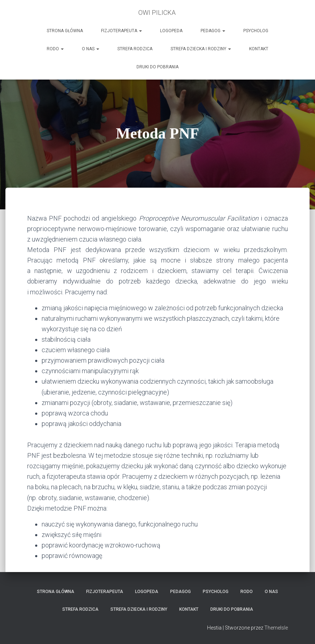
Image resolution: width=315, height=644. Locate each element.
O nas (91, 49)
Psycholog (256, 31)
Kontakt (259, 49)
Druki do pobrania (157, 67)
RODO (55, 49)
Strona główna (65, 31)
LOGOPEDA (171, 31)
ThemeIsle (276, 628)
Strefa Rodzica (135, 49)
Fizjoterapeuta (121, 31)
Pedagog (213, 31)
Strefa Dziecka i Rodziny (201, 49)
